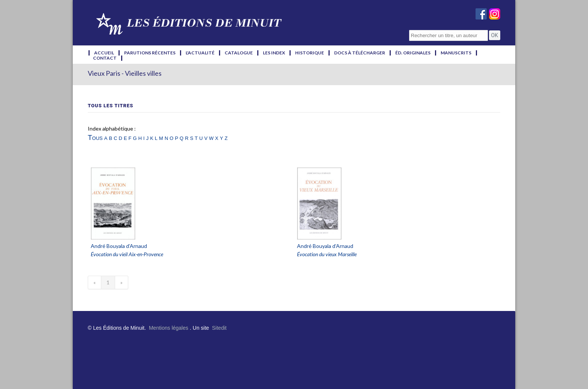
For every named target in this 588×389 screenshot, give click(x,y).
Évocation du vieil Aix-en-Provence (127, 254)
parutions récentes (150, 53)
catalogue (239, 53)
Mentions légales (169, 328)
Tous (95, 137)
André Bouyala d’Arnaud (119, 246)
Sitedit (219, 328)
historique (310, 53)
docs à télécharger (360, 53)
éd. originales (413, 53)
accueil (104, 53)
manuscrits (456, 53)
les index (274, 53)
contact (105, 58)
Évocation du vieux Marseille (327, 254)
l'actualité (200, 53)
